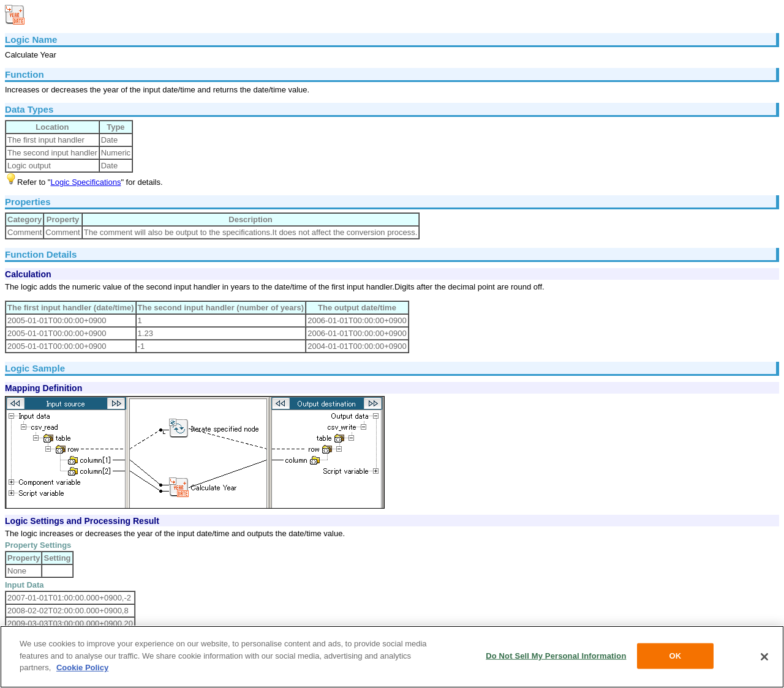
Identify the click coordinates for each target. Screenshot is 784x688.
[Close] (764, 657)
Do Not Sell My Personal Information (556, 656)
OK (676, 656)
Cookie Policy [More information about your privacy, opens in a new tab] (82, 667)
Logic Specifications (85, 182)
